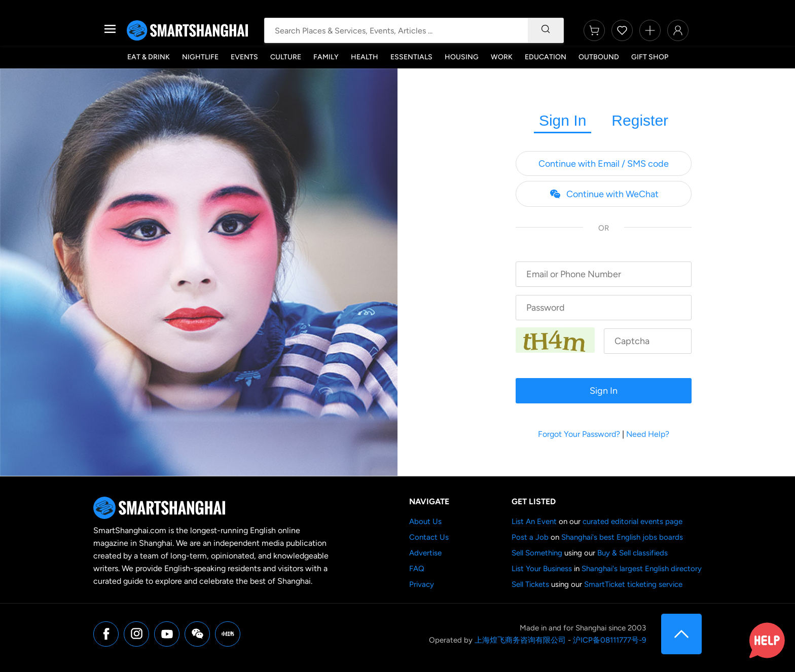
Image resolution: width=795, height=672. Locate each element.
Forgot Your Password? (579, 434)
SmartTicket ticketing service (633, 584)
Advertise (425, 553)
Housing (462, 57)
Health (365, 57)
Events (244, 57)
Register (640, 120)
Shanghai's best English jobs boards (622, 537)
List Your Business (542, 569)
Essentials (411, 57)
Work (502, 57)
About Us (425, 521)
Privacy (422, 584)
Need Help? (648, 434)
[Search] (546, 30)
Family (326, 57)
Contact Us (429, 537)
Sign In (563, 120)
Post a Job (530, 537)
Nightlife (200, 57)
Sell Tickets (530, 584)
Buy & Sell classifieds (633, 553)
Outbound (599, 57)
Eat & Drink (149, 57)
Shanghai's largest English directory (642, 569)
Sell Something (537, 553)
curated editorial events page (633, 521)
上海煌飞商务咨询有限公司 (520, 640)
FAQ (417, 569)
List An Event (534, 521)
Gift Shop (650, 57)
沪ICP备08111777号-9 (609, 640)
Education (546, 57)
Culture (286, 57)
